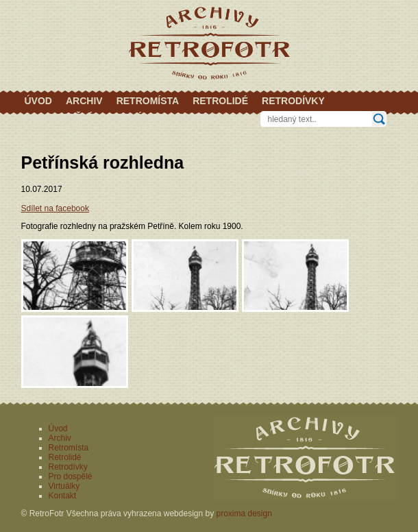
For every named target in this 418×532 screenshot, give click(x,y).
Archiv (84, 101)
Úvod (38, 101)
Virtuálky (135, 117)
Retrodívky (293, 101)
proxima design (244, 513)
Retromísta (148, 101)
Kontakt (199, 117)
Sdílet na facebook (55, 208)
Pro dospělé (59, 117)
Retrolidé (220, 101)
